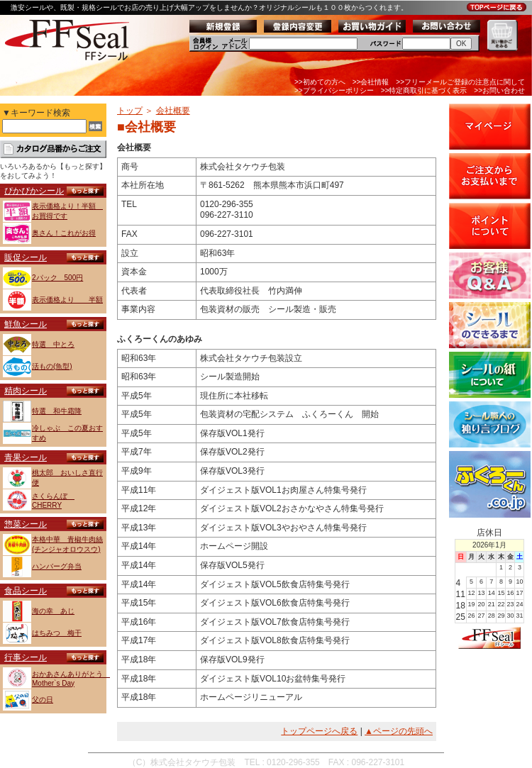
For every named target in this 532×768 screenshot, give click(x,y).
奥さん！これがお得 (64, 233)
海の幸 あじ (53, 611)
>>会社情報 (371, 82)
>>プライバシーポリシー (334, 90)
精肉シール (26, 391)
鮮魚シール (26, 324)
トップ (130, 111)
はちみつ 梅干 (57, 633)
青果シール (26, 457)
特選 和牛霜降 (57, 411)
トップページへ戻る (319, 731)
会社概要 (173, 111)
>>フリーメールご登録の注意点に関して (460, 82)
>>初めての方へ (320, 82)
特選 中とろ (53, 344)
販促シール (26, 257)
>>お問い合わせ (499, 90)
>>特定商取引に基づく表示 (424, 90)
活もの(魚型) (52, 366)
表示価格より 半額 (67, 300)
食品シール (26, 591)
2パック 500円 (57, 278)
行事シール (26, 657)
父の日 (43, 700)
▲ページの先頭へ (399, 731)
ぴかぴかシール (34, 191)
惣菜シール (26, 524)
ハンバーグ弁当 (57, 566)
